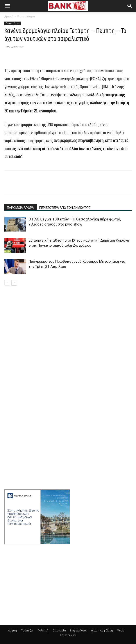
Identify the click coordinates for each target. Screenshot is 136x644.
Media (121, 630)
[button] (7, 6)
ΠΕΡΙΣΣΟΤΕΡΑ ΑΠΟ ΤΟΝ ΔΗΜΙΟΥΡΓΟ (65, 208)
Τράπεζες (27, 630)
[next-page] (14, 283)
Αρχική (9, 16)
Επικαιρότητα (26, 16)
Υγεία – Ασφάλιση (102, 630)
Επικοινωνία (68, 635)
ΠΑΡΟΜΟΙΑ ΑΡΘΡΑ (21, 208)
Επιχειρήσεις (78, 630)
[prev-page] (7, 283)
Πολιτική (43, 630)
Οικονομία (59, 630)
